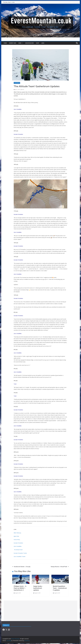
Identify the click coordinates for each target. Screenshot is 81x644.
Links (43, 43)
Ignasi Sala (16, 536)
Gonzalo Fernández (18, 543)
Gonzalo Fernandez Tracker (20, 553)
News (20, 43)
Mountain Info (30, 43)
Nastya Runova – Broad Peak (60, 567)
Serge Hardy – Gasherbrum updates (38, 588)
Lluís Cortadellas (18, 546)
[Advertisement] (41, 611)
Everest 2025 (13, 43)
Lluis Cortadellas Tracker (20, 557)
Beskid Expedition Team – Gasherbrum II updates (60, 588)
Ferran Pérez (17, 540)
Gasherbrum (17, 83)
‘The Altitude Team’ (18, 550)
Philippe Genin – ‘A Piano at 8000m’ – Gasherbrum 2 (20, 588)
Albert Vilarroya (17, 533)
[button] (22, 43)
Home (5, 43)
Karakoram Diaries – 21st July (21, 567)
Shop (38, 43)
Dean (23, 89)
